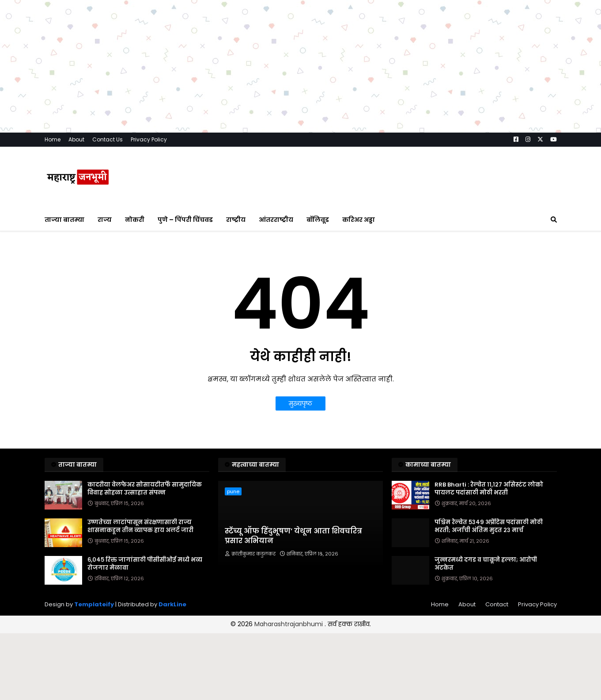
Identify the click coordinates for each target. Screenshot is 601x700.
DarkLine (172, 604)
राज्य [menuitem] (105, 220)
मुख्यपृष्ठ (300, 403)
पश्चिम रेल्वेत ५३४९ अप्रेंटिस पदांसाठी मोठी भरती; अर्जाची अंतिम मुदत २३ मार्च (489, 526)
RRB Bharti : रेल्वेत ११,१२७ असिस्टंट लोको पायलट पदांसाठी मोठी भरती (489, 489)
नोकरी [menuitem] (135, 220)
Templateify (94, 604)
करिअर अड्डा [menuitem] (359, 220)
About (76, 139)
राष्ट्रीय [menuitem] (236, 220)
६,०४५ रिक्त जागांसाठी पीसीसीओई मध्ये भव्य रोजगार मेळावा (145, 564)
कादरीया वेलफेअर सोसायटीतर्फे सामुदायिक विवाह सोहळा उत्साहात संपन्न (145, 489)
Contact (497, 604)
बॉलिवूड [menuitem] (318, 220)
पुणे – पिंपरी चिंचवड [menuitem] (185, 220)
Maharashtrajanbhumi (289, 624)
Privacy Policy (149, 139)
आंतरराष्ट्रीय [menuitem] (276, 220)
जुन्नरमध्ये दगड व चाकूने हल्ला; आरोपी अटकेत (486, 564)
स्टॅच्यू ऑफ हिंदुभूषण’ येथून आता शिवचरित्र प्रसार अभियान (293, 536)
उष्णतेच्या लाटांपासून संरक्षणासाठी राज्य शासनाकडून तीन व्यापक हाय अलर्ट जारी (140, 526)
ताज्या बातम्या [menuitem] (64, 220)
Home (53, 139)
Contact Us (108, 139)
